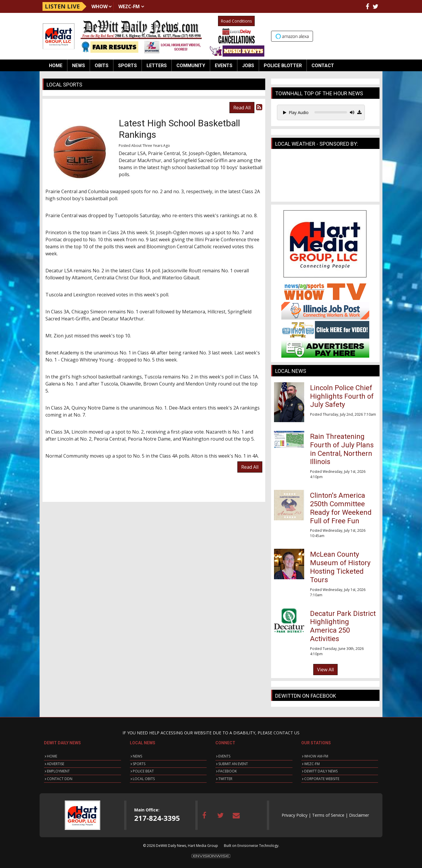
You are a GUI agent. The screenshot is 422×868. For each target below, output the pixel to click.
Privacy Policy (295, 815)
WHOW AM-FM (316, 756)
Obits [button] (102, 66)
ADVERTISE (56, 764)
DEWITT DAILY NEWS (321, 771)
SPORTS (139, 764)
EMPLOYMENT (58, 771)
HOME (52, 756)
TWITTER (225, 779)
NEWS (137, 756)
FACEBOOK (228, 771)
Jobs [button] (248, 66)
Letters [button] (157, 66)
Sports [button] (127, 66)
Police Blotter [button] (283, 66)
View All (325, 670)
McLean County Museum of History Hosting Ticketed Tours (340, 567)
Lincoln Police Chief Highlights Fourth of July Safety (342, 396)
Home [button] (56, 66)
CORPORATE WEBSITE (322, 779)
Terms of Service (328, 815)
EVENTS (224, 756)
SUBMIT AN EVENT (233, 764)
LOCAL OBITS (144, 779)
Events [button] (224, 66)
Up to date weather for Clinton (377, 35)
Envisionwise (248, 846)
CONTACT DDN (60, 779)
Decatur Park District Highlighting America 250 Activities (343, 626)
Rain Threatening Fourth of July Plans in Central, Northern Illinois (342, 449)
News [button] (79, 66)
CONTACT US (286, 733)
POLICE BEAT (143, 771)
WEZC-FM (129, 6)
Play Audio (296, 112)
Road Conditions (236, 21)
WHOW (99, 6)
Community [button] (191, 66)
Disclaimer (359, 815)
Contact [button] (323, 66)
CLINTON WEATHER (325, 177)
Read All (242, 108)
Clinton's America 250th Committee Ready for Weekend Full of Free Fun (341, 508)
